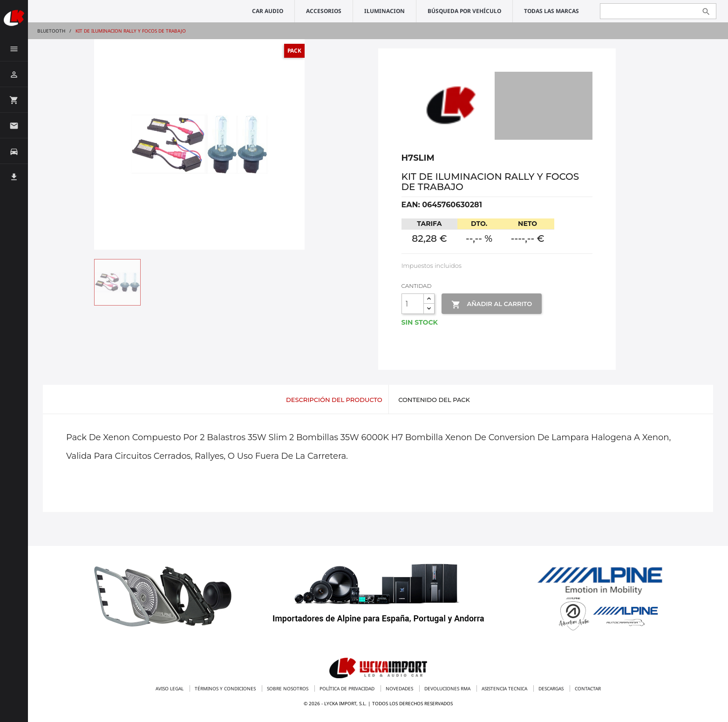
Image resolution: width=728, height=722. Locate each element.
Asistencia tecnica (505, 688)
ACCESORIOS (324, 11)
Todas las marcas (551, 11)
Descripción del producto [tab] (334, 400)
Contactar (588, 688)
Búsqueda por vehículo (464, 11)
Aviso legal (170, 688)
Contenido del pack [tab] (434, 400)
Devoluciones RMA (448, 688)
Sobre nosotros (288, 688)
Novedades (400, 688)
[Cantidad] (413, 304)
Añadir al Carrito (492, 305)
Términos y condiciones (226, 688)
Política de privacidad (348, 688)
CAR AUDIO (268, 11)
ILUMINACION (384, 11)
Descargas (552, 688)
